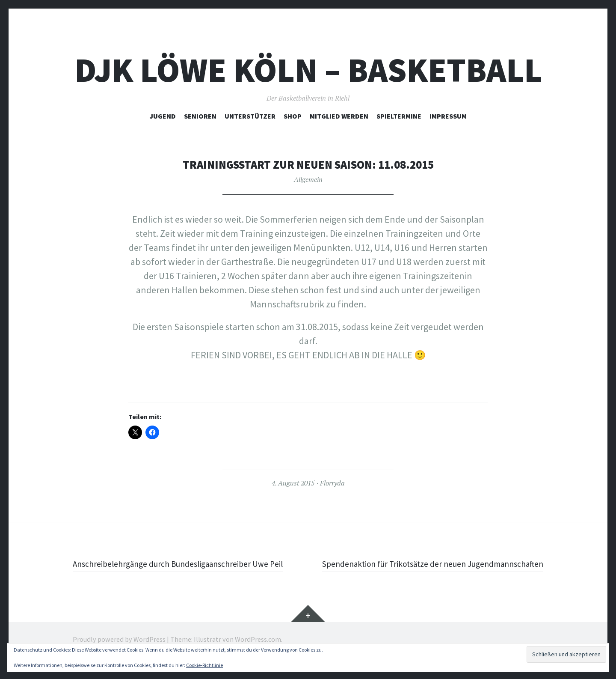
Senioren (200, 116)
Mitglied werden (339, 116)
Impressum (448, 116)
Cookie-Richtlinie (204, 665)
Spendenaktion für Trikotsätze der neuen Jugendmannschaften (461, 570)
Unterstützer (250, 116)
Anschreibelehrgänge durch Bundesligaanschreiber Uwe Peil (184, 570)
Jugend (163, 116)
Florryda (332, 483)
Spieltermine (399, 116)
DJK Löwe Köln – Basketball (308, 70)
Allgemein (308, 179)
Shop (293, 116)
